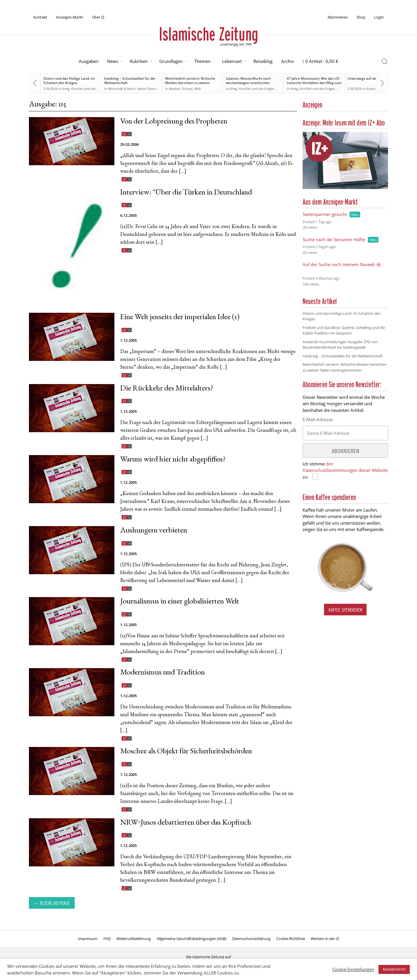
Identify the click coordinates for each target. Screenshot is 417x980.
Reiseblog (263, 61)
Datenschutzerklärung (251, 939)
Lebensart (232, 61)
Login (379, 17)
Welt (198, 89)
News (113, 61)
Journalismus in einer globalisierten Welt (180, 602)
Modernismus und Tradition (162, 673)
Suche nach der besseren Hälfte (334, 239)
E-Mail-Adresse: (318, 419)
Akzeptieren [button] (394, 969)
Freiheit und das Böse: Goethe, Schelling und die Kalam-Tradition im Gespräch (344, 330)
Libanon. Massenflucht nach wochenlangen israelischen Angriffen (248, 83)
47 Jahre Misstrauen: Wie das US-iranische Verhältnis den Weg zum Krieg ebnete (314, 83)
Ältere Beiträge (55, 903)
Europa (187, 89)
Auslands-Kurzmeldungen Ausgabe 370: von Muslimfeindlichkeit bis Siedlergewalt (340, 345)
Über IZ (98, 17)
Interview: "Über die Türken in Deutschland (186, 193)
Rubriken (139, 61)
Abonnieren (338, 17)
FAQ (107, 939)
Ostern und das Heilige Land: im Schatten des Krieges (69, 81)
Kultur (371, 89)
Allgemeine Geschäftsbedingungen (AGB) (192, 939)
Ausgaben (89, 61)
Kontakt (40, 17)
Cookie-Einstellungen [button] (353, 969)
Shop (361, 17)
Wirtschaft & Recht (122, 89)
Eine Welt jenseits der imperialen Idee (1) (180, 318)
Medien (174, 89)
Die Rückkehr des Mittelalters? (167, 389)
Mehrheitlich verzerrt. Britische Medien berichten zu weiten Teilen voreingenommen (190, 83)
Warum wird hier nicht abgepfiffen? (173, 460)
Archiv (288, 61)
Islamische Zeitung (209, 34)
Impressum (88, 939)
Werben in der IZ (325, 939)
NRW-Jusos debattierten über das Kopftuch (186, 823)
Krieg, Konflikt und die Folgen (84, 89)
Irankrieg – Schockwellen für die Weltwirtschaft (130, 81)
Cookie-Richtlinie (291, 939)
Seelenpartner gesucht (325, 214)
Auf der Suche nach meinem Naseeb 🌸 (342, 264)
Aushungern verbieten (154, 531)
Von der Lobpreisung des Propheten (174, 122)
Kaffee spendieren (345, 610)
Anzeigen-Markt (69, 17)
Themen (202, 61)
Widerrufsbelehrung (134, 939)
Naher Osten (147, 89)
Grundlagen (171, 61)
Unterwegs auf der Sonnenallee (373, 78)
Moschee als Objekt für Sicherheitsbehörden (186, 752)
